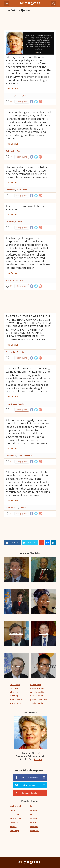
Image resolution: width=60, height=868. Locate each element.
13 (11, 228)
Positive (13, 827)
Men (8, 404)
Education (10, 96)
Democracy (28, 456)
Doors (24, 190)
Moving (13, 352)
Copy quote (22, 102)
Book (19, 190)
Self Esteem (11, 190)
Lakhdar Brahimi (38, 692)
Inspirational (15, 806)
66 (11, 102)
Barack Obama (37, 696)
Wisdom (34, 818)
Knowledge (14, 831)
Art (7, 352)
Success (34, 810)
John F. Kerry (15, 692)
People (21, 404)
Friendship (14, 814)
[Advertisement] (30, 21)
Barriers (18, 222)
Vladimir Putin (37, 703)
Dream (33, 822)
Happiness (35, 831)
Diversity (20, 352)
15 (11, 195)
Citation (38, 759)
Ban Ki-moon (36, 685)
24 (11, 157)
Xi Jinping (14, 696)
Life (32, 814)
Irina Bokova (12, 89)
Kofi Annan (14, 688)
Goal (18, 151)
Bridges (14, 404)
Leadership (14, 822)
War (8, 280)
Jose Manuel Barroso (39, 699)
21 (11, 286)
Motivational (15, 818)
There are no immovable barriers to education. (28, 208)
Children (19, 96)
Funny (12, 810)
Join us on (30, 777)
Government (11, 456)
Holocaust (19, 280)
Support (23, 508)
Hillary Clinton (16, 699)
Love (32, 806)
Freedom (34, 827)
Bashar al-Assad (37, 688)
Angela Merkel (16, 703)
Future (26, 96)
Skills (8, 151)
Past (12, 280)
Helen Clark (15, 685)
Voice (13, 151)
